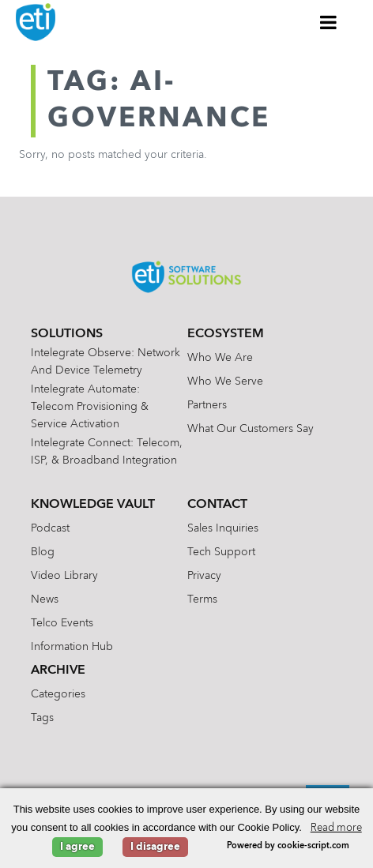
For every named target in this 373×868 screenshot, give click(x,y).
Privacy (204, 576)
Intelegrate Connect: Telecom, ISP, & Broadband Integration (107, 452)
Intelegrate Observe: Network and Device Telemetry (105, 362)
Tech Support (221, 552)
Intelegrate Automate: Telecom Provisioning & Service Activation (90, 407)
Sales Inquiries (223, 528)
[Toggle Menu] (329, 22)
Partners (207, 405)
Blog (43, 552)
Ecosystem (226, 334)
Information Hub (72, 647)
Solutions (67, 334)
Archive (58, 671)
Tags (42, 718)
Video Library (64, 576)
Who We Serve (225, 381)
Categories (58, 694)
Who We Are (220, 358)
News (45, 599)
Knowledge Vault (93, 505)
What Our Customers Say (251, 429)
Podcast (50, 528)
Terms (202, 599)
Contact (217, 505)
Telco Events (62, 623)
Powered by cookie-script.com (288, 846)
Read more (336, 828)
